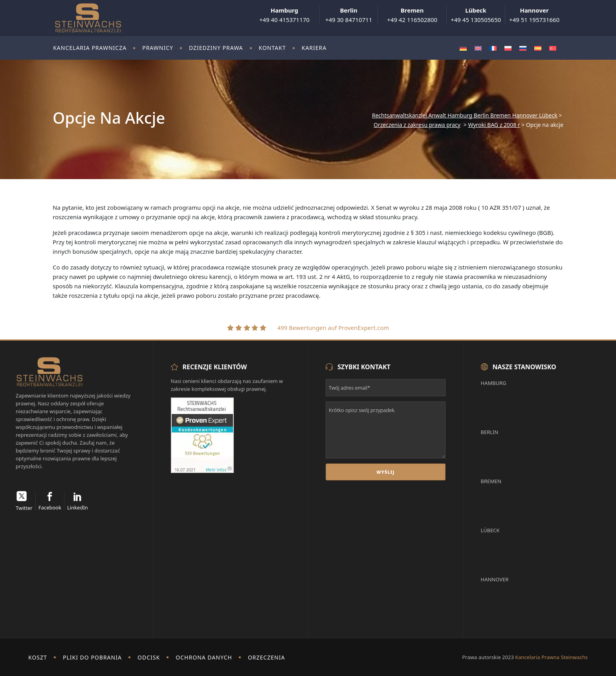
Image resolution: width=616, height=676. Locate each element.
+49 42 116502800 (412, 15)
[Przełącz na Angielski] (478, 48)
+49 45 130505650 (476, 15)
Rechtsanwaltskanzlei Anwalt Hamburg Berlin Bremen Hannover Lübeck (465, 115)
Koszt (38, 657)
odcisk (149, 657)
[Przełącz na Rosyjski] (523, 48)
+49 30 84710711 (349, 15)
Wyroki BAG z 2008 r (494, 125)
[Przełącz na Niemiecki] (463, 48)
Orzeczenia (266, 657)
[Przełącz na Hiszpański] (538, 48)
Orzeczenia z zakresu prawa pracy (417, 125)
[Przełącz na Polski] (508, 48)
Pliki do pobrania (92, 657)
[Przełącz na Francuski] (493, 48)
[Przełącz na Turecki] (553, 48)
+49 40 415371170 (284, 15)
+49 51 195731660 (534, 15)
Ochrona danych (204, 657)
